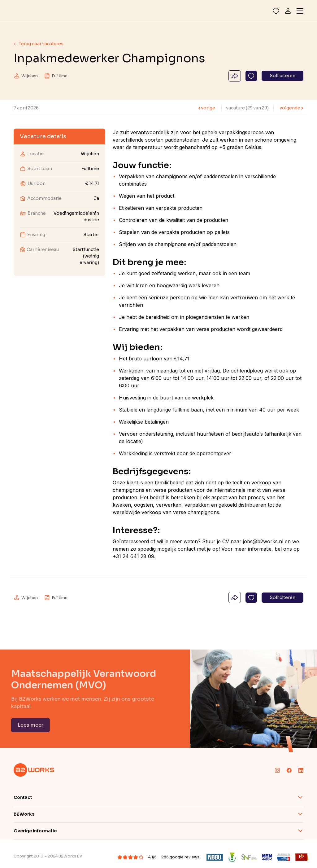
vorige (207, 108)
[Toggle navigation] (300, 11)
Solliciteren (282, 76)
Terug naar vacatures (39, 44)
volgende (292, 108)
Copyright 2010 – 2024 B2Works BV (48, 856)
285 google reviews (180, 857)
